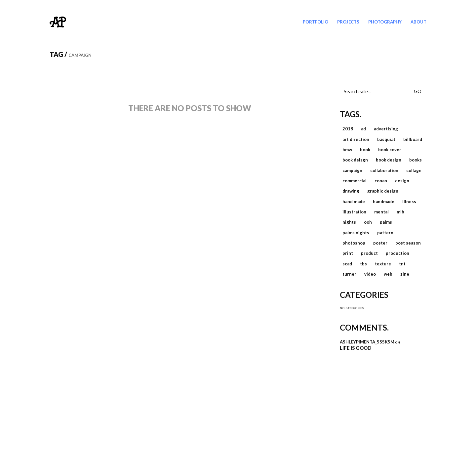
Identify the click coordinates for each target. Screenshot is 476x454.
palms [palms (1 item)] (386, 222)
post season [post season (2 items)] (408, 243)
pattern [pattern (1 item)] (385, 233)
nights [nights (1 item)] (349, 222)
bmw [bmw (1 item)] (347, 150)
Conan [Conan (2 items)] (381, 181)
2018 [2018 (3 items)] (348, 129)
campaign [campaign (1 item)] (352, 170)
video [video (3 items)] (370, 274)
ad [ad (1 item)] (363, 129)
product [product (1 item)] (369, 253)
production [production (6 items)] (397, 253)
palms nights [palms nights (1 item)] (356, 233)
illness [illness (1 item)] (409, 202)
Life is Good (356, 348)
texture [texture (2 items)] (383, 264)
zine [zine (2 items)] (405, 274)
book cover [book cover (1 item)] (390, 150)
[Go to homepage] (58, 22)
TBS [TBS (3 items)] (363, 264)
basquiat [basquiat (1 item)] (386, 139)
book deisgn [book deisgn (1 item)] (355, 160)
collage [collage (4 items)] (414, 170)
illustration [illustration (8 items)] (354, 212)
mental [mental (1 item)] (381, 212)
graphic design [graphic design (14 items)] (383, 191)
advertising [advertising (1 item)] (386, 129)
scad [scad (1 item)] (347, 264)
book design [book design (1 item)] (389, 160)
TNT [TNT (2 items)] (402, 264)
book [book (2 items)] (365, 150)
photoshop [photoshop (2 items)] (354, 243)
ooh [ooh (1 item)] (368, 222)
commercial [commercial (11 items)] (355, 181)
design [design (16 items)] (402, 181)
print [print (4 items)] (348, 253)
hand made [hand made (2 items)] (354, 202)
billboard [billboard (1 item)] (413, 139)
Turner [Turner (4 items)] (349, 274)
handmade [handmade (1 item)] (384, 202)
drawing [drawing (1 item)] (351, 191)
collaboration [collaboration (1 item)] (384, 170)
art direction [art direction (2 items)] (356, 139)
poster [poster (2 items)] (380, 243)
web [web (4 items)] (388, 274)
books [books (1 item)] (416, 160)
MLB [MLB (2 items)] (400, 212)
